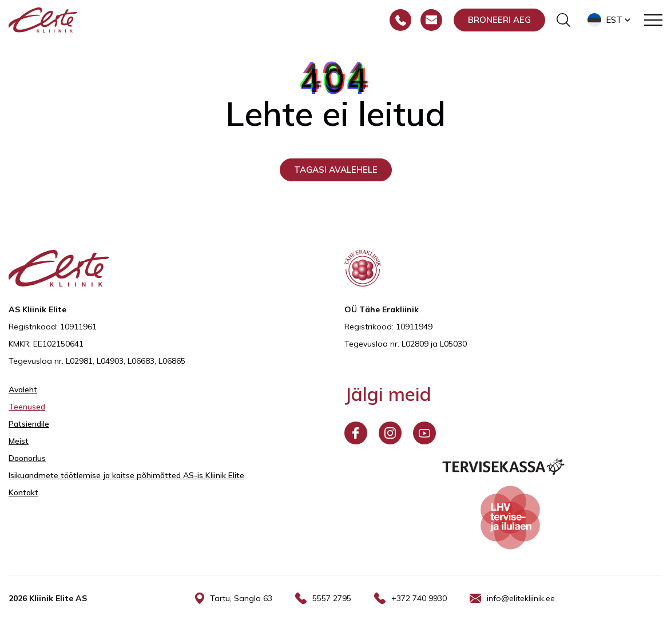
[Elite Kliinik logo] (43, 19)
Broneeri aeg (499, 20)
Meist (19, 441)
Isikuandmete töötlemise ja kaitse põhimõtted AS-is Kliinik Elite (126, 475)
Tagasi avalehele (336, 170)
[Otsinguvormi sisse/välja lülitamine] (563, 20)
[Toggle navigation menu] (653, 20)
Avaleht (23, 389)
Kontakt (23, 492)
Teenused (27, 407)
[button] (610, 20)
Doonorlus (27, 458)
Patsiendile (29, 424)
